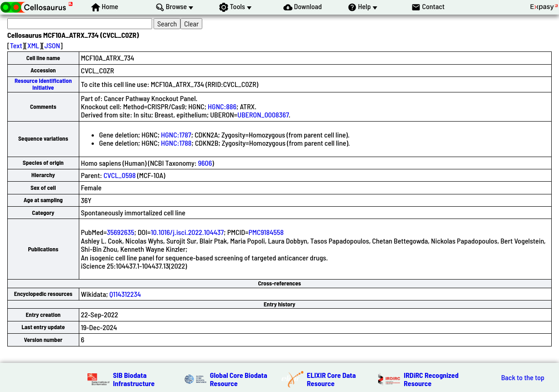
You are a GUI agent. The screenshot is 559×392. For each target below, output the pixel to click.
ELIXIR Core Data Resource (332, 379)
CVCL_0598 (120, 175)
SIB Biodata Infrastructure (134, 379)
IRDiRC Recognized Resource (431, 379)
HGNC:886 (222, 106)
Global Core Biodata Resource (239, 379)
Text (16, 45)
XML (33, 45)
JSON (52, 45)
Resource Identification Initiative (43, 84)
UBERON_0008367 (263, 115)
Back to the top (523, 377)
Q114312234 (125, 294)
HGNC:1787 (176, 135)
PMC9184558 (266, 232)
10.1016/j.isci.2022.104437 (187, 232)
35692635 (120, 232)
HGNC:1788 (176, 143)
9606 (205, 163)
